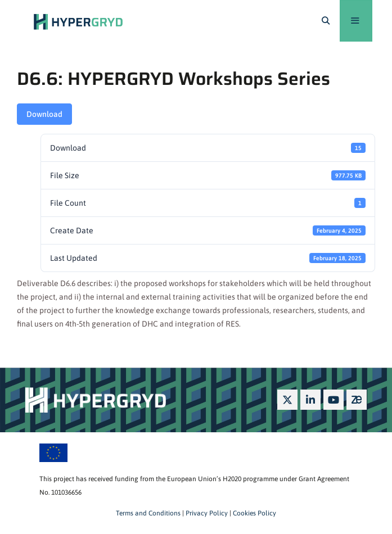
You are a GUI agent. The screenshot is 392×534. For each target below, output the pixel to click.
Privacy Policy (206, 513)
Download (44, 114)
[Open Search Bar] (326, 21)
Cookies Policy (254, 513)
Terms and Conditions (148, 513)
